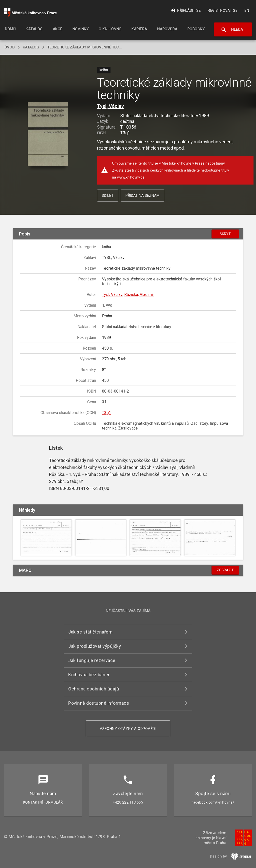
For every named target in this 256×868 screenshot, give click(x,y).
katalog (31, 47)
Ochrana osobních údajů (94, 689)
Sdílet (108, 196)
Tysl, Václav (110, 106)
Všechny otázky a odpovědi (128, 729)
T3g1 (106, 413)
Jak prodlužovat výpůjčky (95, 646)
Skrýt (225, 234)
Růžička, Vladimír (139, 295)
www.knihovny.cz (131, 177)
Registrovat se (223, 10)
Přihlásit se (186, 10)
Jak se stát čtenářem (90, 632)
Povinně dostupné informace (99, 703)
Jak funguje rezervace (92, 660)
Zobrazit (225, 570)
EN (247, 10)
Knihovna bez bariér (89, 675)
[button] (48, 134)
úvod (10, 47)
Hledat (233, 30)
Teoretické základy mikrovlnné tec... (84, 47)
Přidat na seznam (142, 196)
